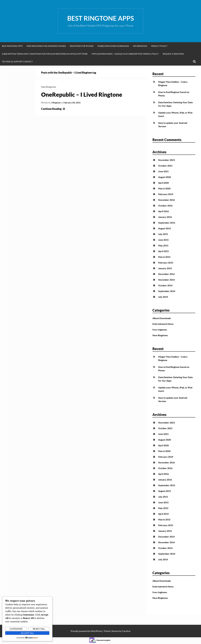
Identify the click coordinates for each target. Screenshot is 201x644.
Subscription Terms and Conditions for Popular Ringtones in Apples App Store (45, 54)
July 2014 (163, 297)
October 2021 (165, 166)
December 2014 (166, 274)
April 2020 (163, 183)
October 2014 (165, 285)
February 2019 (166, 194)
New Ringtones (49, 87)
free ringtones (160, 330)
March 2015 (164, 257)
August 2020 (165, 177)
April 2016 (163, 211)
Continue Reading (53, 109)
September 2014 (167, 291)
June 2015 (163, 240)
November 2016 (166, 200)
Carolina (126, 631)
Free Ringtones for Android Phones (46, 46)
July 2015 (163, 234)
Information (140, 46)
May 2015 (163, 245)
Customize (16, 629)
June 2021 (163, 171)
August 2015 (165, 228)
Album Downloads (162, 318)
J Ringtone (56, 103)
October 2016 (165, 206)
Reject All (39, 629)
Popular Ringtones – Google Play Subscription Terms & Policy (125, 54)
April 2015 (163, 251)
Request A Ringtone (173, 54)
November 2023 (166, 160)
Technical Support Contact (17, 62)
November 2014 (166, 280)
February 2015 (166, 263)
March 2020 (164, 188)
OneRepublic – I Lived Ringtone (82, 95)
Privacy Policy (159, 46)
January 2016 (165, 217)
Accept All (27, 633)
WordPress (97, 631)
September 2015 (167, 223)
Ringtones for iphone (82, 46)
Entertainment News (163, 324)
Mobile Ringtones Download (113, 46)
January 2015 (165, 268)
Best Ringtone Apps (101, 18)
